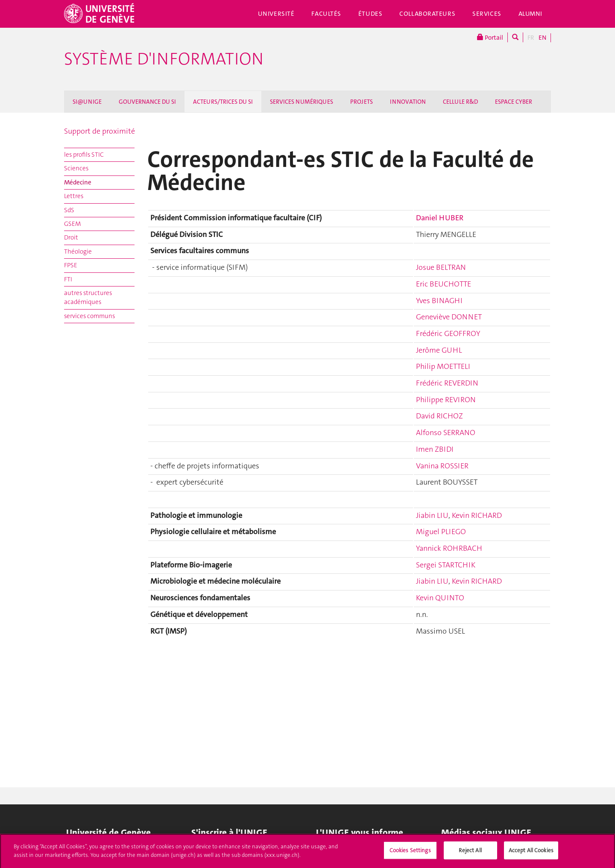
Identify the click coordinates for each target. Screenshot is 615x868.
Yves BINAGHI (439, 301)
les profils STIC (84, 155)
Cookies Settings (410, 854)
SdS (69, 210)
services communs (89, 316)
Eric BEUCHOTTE (444, 284)
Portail (490, 37)
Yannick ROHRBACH (449, 548)
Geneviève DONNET (449, 317)
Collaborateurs (427, 14)
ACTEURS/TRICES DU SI (223, 102)
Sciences (76, 168)
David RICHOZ (439, 416)
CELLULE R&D (460, 102)
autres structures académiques (88, 297)
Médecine (78, 182)
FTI (68, 279)
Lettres (74, 196)
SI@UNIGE (87, 102)
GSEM (72, 224)
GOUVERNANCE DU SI (147, 102)
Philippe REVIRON (446, 400)
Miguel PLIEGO (441, 532)
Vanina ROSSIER (442, 466)
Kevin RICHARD (477, 515)
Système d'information (164, 59)
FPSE (71, 265)
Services (487, 14)
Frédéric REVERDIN (447, 383)
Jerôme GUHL (439, 350)
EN (542, 38)
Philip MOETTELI (443, 366)
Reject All (470, 854)
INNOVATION (408, 102)
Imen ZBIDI (435, 449)
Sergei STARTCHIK (446, 565)
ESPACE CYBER (514, 102)
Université (276, 14)
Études (370, 14)
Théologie (78, 251)
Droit (71, 237)
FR (531, 38)
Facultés (326, 14)
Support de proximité (100, 131)
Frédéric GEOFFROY (448, 333)
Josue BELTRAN (441, 267)
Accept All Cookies (531, 854)
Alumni (530, 14)
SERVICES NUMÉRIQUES (302, 102)
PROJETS (362, 102)
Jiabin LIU (432, 515)
